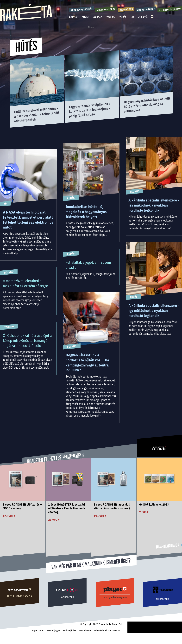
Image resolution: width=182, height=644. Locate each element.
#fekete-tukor (146, 9)
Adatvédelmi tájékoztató (107, 630)
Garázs (98, 17)
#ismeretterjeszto (170, 9)
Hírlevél (143, 17)
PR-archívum (85, 630)
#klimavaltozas (106, 9)
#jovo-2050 (126, 9)
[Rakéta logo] (26, 20)
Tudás (123, 17)
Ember (85, 17)
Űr (132, 17)
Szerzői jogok (53, 630)
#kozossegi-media (81, 9)
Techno (111, 17)
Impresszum (38, 630)
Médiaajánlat (69, 630)
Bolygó (73, 17)
